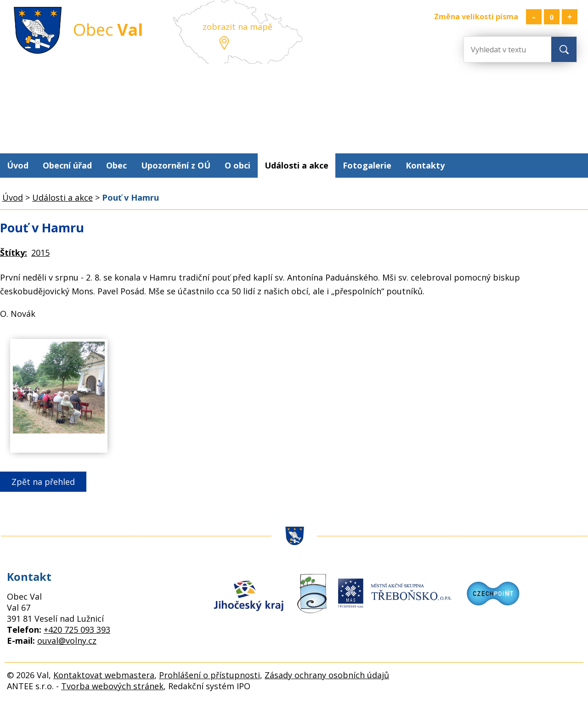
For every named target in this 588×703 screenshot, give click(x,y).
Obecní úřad (67, 165)
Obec (116, 165)
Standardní (552, 17)
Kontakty (425, 165)
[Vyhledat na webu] (501, 49)
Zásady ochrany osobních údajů (327, 675)
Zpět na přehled (43, 482)
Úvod (18, 165)
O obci (237, 165)
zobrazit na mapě (237, 27)
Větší (570, 17)
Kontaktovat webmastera (104, 675)
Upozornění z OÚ (176, 165)
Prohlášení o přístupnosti (209, 675)
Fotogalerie (367, 165)
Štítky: (14, 253)
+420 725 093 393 (77, 630)
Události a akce (297, 165)
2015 (40, 253)
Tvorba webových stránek (112, 686)
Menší (534, 17)
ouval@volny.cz (67, 641)
